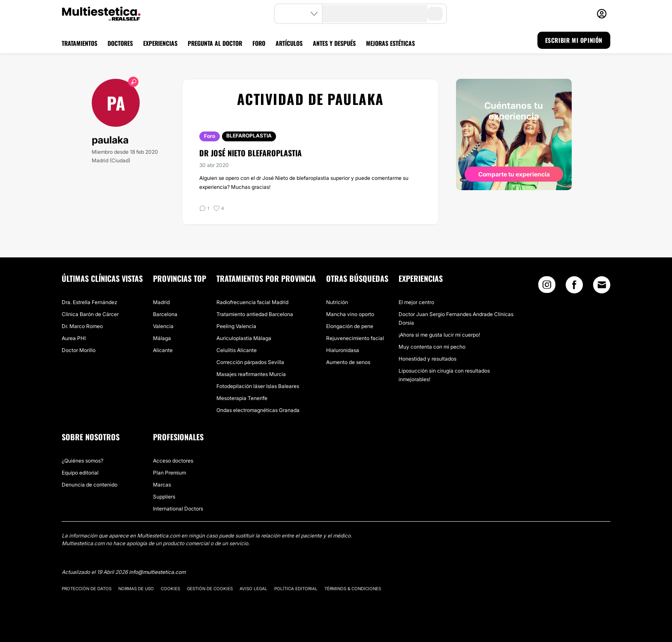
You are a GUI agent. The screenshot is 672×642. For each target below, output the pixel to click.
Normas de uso (136, 588)
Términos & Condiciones (353, 588)
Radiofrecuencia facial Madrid (252, 302)
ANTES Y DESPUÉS (334, 43)
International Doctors (178, 509)
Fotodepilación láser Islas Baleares (258, 386)
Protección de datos (87, 588)
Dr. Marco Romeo (82, 326)
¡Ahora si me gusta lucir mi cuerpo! (439, 335)
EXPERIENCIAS (160, 43)
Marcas (162, 485)
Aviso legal (253, 588)
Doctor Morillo (79, 350)
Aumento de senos (348, 362)
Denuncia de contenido (90, 485)
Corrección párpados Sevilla (250, 362)
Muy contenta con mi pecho (432, 347)
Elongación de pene (350, 326)
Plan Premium (169, 473)
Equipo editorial (80, 473)
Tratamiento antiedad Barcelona (255, 314)
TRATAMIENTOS (79, 43)
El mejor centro (416, 302)
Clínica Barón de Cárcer (90, 314)
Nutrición (337, 302)
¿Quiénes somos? (82, 461)
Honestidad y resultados (427, 359)
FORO (259, 43)
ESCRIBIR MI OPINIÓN (574, 40)
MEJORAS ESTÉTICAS (390, 43)
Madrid (161, 302)
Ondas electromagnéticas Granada (258, 410)
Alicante (163, 350)
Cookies (170, 588)
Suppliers (164, 497)
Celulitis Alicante (237, 350)
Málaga (162, 338)
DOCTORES (120, 43)
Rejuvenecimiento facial (355, 338)
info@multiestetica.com (157, 572)
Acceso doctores (173, 461)
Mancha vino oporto (350, 314)
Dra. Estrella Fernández (89, 302)
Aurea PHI (74, 338)
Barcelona (165, 314)
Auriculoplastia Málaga (244, 338)
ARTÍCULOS (289, 43)
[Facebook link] (574, 287)
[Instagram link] (547, 287)
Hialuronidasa (343, 350)
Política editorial (296, 588)
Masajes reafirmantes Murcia (251, 374)
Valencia (163, 326)
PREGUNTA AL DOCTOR (215, 43)
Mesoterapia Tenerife (242, 398)
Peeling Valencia (236, 326)
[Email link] (602, 285)
